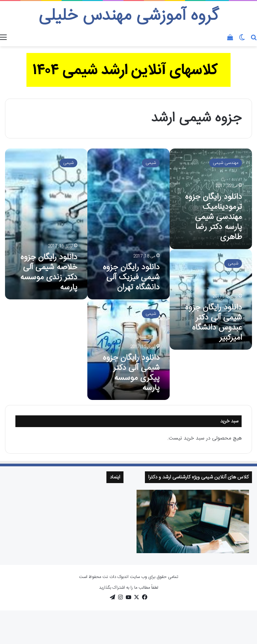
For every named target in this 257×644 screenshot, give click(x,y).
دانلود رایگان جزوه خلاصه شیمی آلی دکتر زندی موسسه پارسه (49, 273)
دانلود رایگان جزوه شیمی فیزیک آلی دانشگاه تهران (131, 278)
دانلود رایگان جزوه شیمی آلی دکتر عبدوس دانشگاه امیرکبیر (213, 323)
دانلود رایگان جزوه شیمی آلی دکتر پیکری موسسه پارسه (131, 373)
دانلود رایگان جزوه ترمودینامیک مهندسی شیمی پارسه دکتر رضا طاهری (213, 217)
